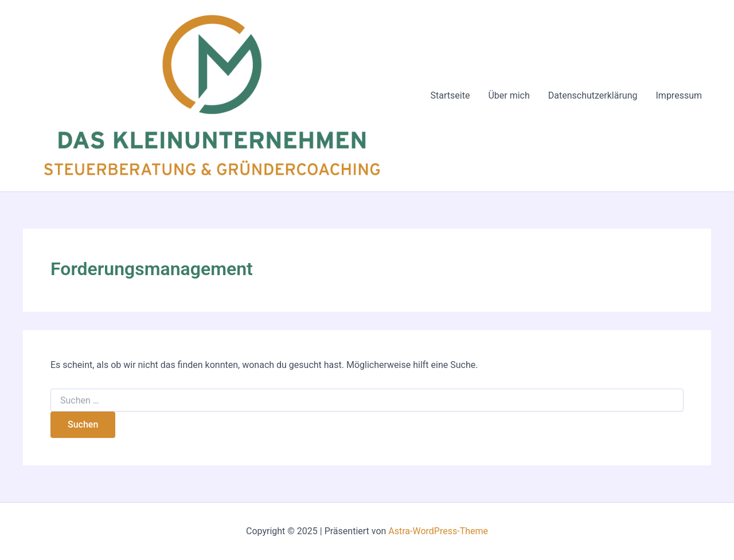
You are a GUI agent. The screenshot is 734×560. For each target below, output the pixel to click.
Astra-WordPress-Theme (438, 531)
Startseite (450, 95)
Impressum (679, 95)
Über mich (509, 95)
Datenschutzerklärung (593, 95)
